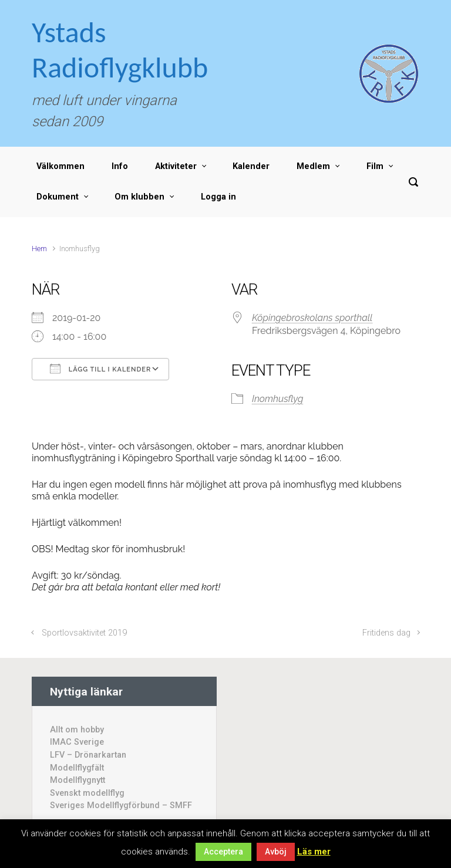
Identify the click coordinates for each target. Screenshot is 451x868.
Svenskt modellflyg (87, 793)
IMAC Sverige (77, 742)
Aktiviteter (176, 166)
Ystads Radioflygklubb (120, 50)
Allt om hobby (77, 730)
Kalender (251, 166)
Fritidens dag (386, 633)
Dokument (58, 197)
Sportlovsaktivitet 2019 (84, 633)
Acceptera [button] (223, 852)
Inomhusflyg (277, 399)
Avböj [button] (276, 852)
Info (120, 166)
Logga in (218, 197)
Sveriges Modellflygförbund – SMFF (121, 805)
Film (375, 166)
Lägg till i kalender (100, 369)
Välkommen (60, 166)
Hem (39, 249)
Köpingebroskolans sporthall (312, 318)
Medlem (313, 166)
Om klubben (139, 197)
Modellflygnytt (78, 780)
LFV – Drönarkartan (88, 755)
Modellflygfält (77, 768)
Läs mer (314, 852)
